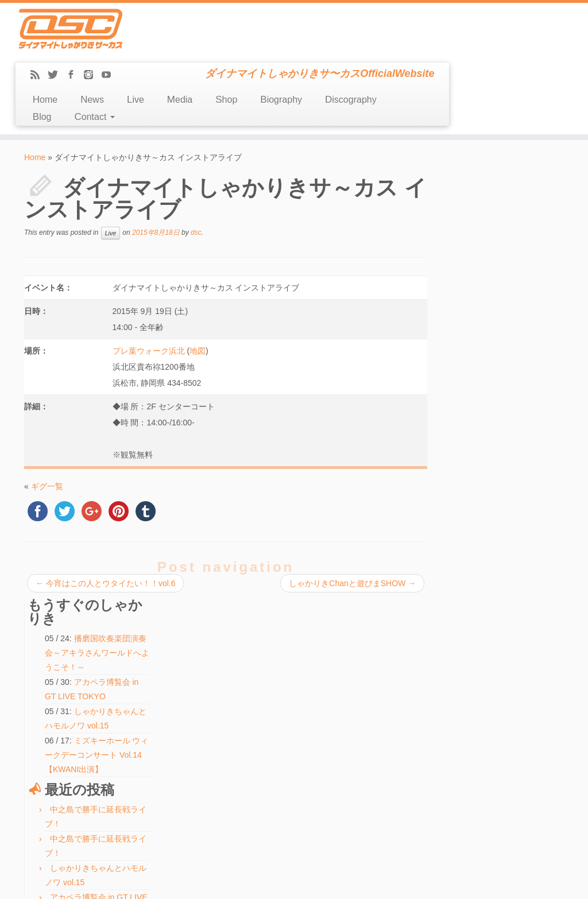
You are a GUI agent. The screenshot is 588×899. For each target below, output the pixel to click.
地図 (198, 299)
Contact (232, 65)
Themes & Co (333, 882)
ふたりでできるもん (500, 478)
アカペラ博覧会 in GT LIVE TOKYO (266, 681)
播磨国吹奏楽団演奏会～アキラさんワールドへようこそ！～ (509, 175)
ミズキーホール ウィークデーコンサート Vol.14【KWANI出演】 (506, 277)
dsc (196, 181)
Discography (489, 48)
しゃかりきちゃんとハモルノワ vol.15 (269, 668)
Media (318, 48)
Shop (364, 48)
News (230, 48)
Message (46, 768)
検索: (217, 799)
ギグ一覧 (47, 435)
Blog (179, 65)
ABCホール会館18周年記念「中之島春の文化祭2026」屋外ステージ (509, 507)
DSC (265, 882)
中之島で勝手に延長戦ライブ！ (260, 642)
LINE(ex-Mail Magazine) (67, 755)
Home (182, 48)
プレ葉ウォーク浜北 (148, 299)
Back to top (548, 882)
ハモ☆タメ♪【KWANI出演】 (256, 695)
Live (273, 48)
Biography (419, 48)
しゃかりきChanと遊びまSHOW (351, 532)
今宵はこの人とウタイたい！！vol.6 (105, 532)
